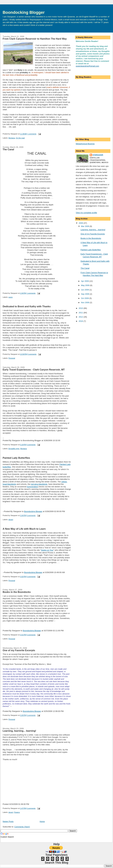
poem (11, 297)
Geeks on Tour (47, 550)
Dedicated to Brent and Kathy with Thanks (27, 306)
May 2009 (86, 285)
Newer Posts (8, 821)
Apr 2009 (85, 281)
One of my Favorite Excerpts (19, 650)
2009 (81, 223)
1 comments (32, 134)
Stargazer (98, 155)
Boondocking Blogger (24, 12)
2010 (81, 308)
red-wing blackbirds (39, 484)
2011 (81, 313)
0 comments (32, 354)
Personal (12, 358)
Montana (12, 138)
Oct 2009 (85, 298)
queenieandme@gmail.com (87, 66)
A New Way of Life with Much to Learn (24, 529)
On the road (20, 138)
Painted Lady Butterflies (16, 458)
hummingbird (32, 487)
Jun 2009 (85, 290)
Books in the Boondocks (17, 592)
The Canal (8, 149)
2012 (81, 317)
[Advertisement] (90, 119)
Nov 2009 (85, 303)
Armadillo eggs (14, 449)
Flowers (17, 812)
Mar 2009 (85, 226)
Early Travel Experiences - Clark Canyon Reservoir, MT (34, 370)
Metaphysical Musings (85, 144)
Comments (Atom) (22, 827)
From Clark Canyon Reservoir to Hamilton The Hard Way (35, 39)
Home (42, 821)
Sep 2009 (85, 294)
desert (11, 520)
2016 (81, 321)
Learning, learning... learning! (19, 731)
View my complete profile (86, 213)
